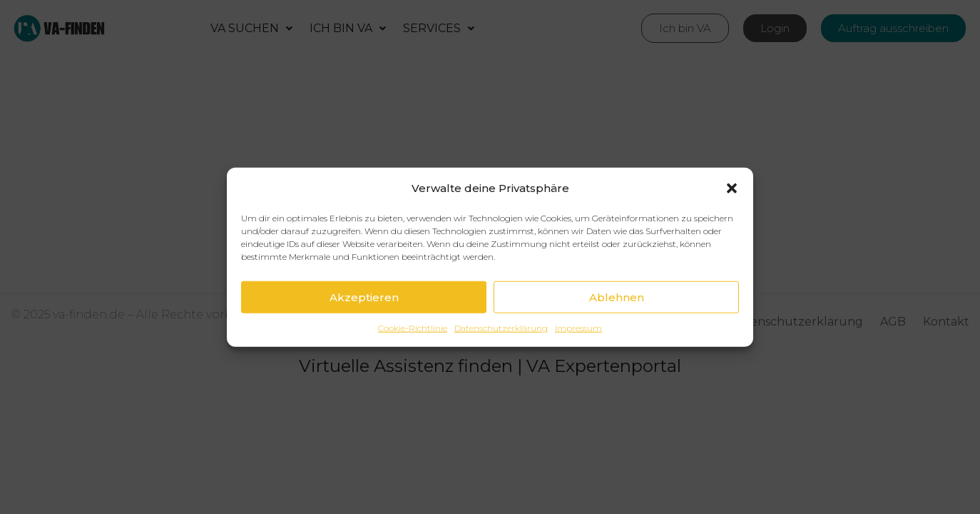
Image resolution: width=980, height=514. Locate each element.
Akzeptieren (364, 300)
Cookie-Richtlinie (413, 332)
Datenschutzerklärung (501, 332)
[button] (732, 191)
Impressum (578, 332)
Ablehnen (617, 300)
